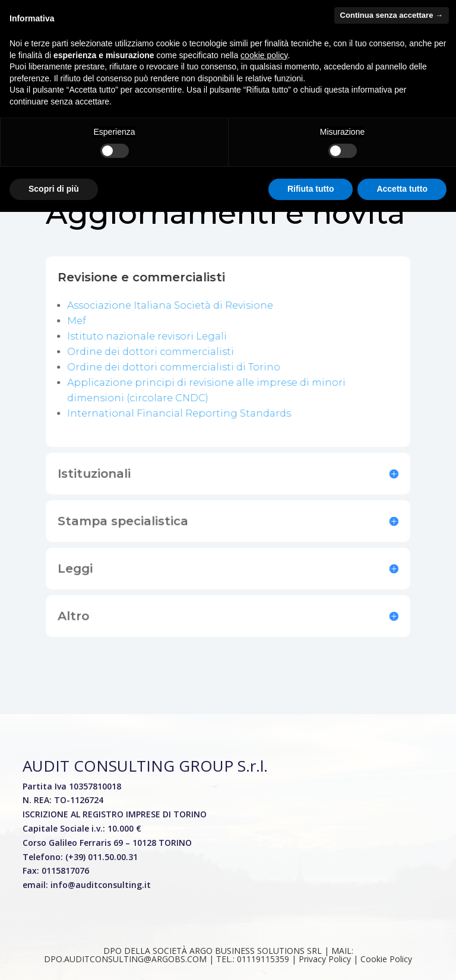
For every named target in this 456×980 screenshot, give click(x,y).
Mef (79, 320)
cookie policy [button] (264, 55)
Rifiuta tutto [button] (311, 189)
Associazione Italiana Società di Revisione (171, 304)
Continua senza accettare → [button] (392, 15)
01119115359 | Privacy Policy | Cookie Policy (324, 959)
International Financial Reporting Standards (180, 410)
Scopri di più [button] (54, 189)
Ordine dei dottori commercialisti (152, 349)
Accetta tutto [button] (402, 189)
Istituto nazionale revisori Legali (148, 334)
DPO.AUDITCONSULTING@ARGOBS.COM (125, 959)
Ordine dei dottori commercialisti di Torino (174, 365)
